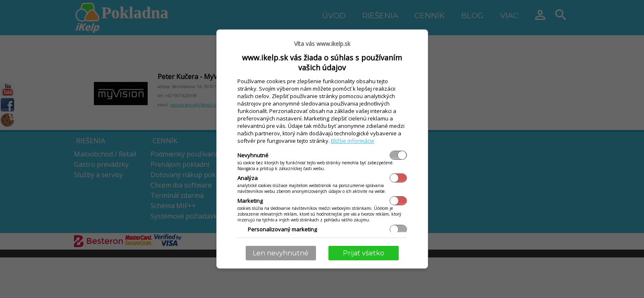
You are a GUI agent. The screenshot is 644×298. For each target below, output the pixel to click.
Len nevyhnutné (281, 253)
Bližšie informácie (353, 141)
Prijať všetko (364, 253)
